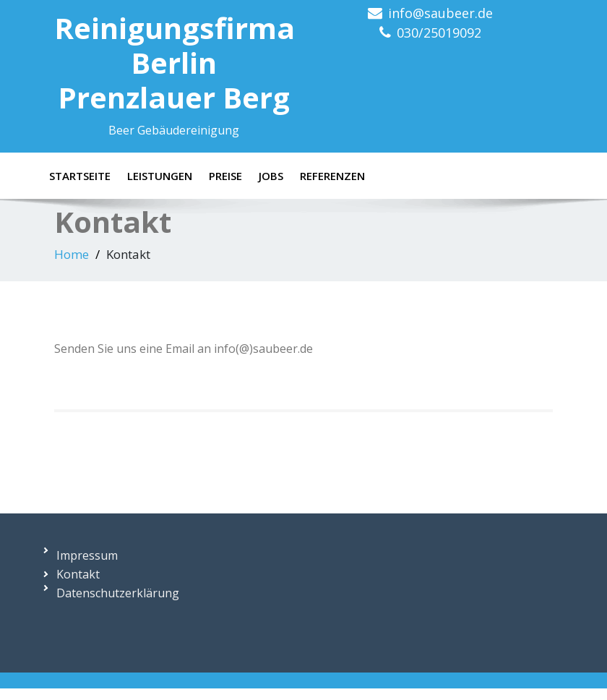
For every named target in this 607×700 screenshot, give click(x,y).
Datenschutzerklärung (118, 593)
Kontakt (78, 574)
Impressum (87, 555)
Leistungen (160, 176)
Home (72, 254)
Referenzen (332, 176)
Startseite (80, 176)
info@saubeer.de (440, 13)
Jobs (271, 176)
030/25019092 (439, 33)
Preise (225, 176)
